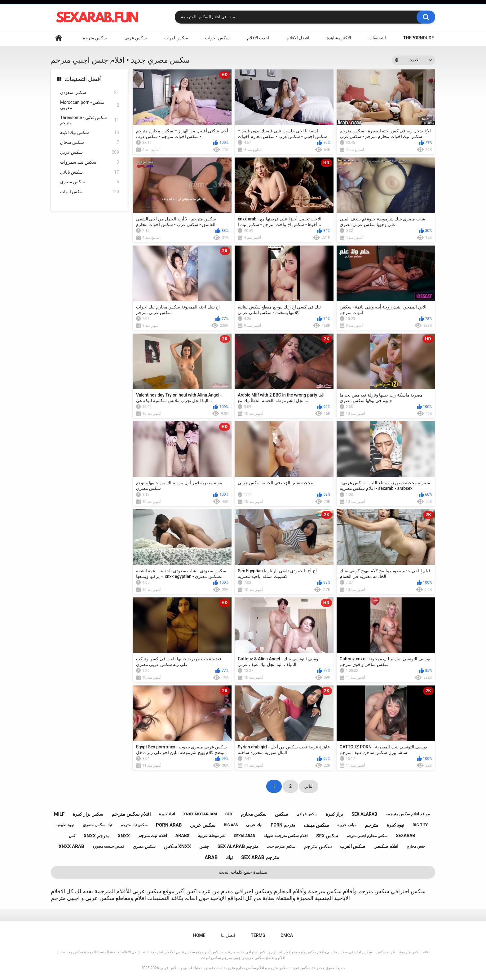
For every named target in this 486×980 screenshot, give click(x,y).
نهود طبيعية (65, 825)
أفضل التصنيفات (83, 79)
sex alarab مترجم (238, 846)
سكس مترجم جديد (281, 846)
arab (211, 857)
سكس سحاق (90, 142)
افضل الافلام (298, 38)
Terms (258, 935)
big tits (420, 825)
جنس (204, 846)
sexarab (405, 836)
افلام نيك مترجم (153, 836)
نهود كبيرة (395, 825)
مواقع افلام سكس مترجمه (408, 814)
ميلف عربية (347, 825)
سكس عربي (136, 38)
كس (72, 836)
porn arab (169, 825)
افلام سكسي (386, 846)
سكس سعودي (90, 93)
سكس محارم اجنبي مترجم (367, 836)
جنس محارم (416, 846)
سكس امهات (176, 38)
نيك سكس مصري (97, 825)
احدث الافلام (258, 38)
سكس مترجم (95, 38)
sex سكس (327, 836)
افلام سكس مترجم (131, 814)
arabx (183, 836)
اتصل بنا (228, 935)
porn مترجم (283, 825)
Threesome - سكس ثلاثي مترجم (90, 120)
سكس (281, 814)
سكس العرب (353, 846)
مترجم (372, 825)
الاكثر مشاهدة (339, 38)
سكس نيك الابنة (90, 133)
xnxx (124, 836)
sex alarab (364, 814)
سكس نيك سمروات (90, 162)
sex (229, 814)
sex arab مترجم (260, 857)
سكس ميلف (316, 825)
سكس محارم (254, 814)
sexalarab (245, 836)
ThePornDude (419, 38)
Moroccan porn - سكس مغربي (90, 105)
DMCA (287, 935)
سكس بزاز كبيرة (88, 814)
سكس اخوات (217, 38)
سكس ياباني (90, 172)
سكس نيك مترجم (134, 825)
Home (59, 38)
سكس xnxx (178, 847)
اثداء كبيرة (167, 814)
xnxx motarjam (200, 814)
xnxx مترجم (97, 836)
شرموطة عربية (212, 836)
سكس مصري (90, 182)
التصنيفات (377, 38)
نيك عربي (254, 825)
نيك (229, 857)
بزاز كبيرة (334, 814)
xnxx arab (71, 846)
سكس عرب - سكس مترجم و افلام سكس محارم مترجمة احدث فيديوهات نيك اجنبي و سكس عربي (235, 968)
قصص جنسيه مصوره (108, 846)
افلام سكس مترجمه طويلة (286, 836)
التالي (309, 786)
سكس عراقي (307, 814)
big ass (231, 825)
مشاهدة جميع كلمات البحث (243, 872)
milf (59, 814)
